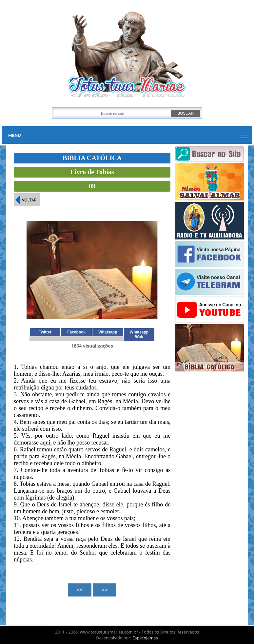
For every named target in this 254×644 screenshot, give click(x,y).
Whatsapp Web (139, 334)
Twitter (45, 332)
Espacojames (145, 638)
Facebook (76, 332)
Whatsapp (108, 332)
